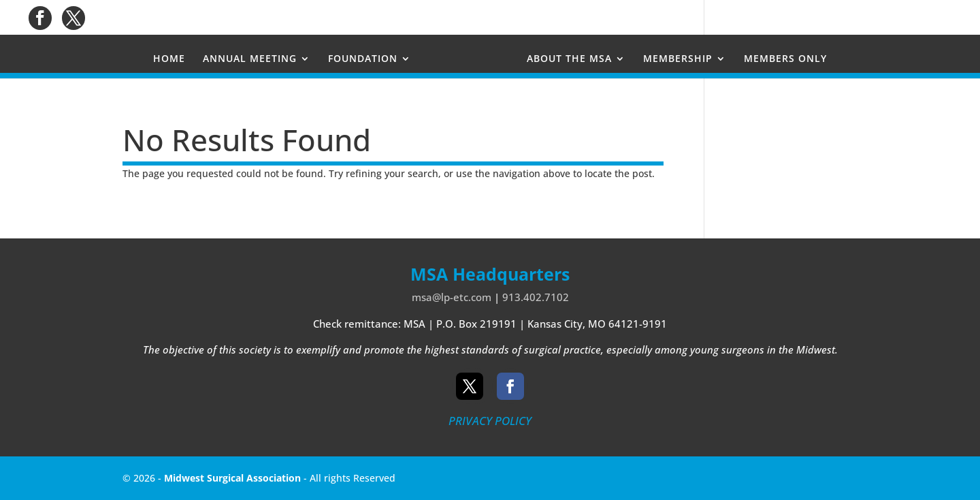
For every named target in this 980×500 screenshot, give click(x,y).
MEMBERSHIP (678, 59)
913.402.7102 (536, 297)
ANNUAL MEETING (250, 59)
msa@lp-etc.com (452, 297)
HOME (169, 59)
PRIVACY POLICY (490, 421)
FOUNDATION (363, 59)
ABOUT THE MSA (569, 59)
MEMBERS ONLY (785, 59)
